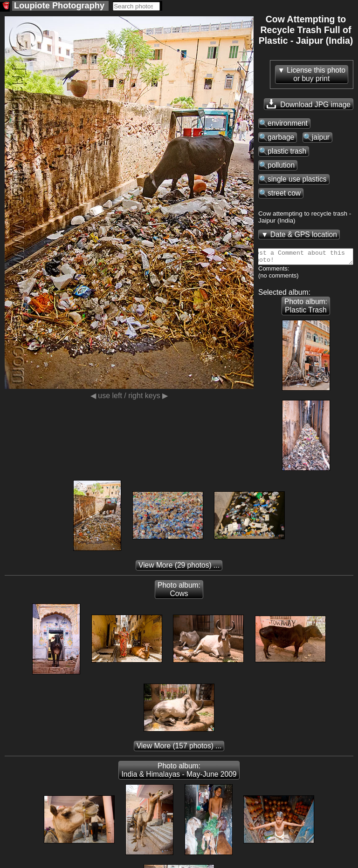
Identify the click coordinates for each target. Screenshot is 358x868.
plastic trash (287, 151)
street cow (284, 193)
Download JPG (309, 104)
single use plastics (297, 179)
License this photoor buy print (316, 74)
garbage (281, 137)
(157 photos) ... (179, 749)
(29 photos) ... (179, 568)
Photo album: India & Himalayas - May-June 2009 (179, 773)
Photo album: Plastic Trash (306, 309)
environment (288, 123)
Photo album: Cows (179, 592)
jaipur (321, 137)
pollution (281, 165)
